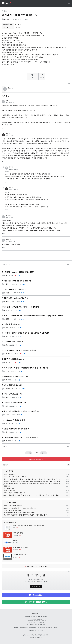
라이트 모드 (32, 631)
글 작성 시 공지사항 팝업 (19, 555)
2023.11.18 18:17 (13, 169)
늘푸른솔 (7, 293)
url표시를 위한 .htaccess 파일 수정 (15, 377)
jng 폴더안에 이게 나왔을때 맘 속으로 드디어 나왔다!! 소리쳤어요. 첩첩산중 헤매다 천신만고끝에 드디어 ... (32, 484)
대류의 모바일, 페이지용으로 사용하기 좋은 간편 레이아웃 (28, 526)
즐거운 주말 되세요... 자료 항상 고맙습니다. (15, 477)
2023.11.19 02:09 (13, 190)
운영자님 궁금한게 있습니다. (12, 385)
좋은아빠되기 (8, 354)
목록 (68, 83)
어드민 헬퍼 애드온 (18, 533)
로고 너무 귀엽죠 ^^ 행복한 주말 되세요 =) (15, 493)
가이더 (6, 397)
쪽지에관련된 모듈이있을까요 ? (13, 342)
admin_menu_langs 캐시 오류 (12, 510)
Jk (9, 88)
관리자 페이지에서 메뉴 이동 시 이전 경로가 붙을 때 (20, 438)
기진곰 (8, 134)
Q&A (4, 11)
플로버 (6, 328)
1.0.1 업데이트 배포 (9, 488)
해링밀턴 (7, 302)
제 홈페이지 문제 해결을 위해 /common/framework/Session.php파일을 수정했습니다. (34, 316)
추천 (4, 128)
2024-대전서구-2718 (40, 624)
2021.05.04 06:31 (10, 136)
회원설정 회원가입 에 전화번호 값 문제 (16, 429)
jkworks (7, 19)
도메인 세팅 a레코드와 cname (13, 359)
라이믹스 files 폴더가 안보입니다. (14, 290)
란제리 (6, 432)
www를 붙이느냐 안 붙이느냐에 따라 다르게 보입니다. (21, 307)
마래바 (6, 336)
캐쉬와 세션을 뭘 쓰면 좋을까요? (19, 15)
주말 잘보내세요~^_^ (9, 475)
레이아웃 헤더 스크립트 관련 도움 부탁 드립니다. (19, 350)
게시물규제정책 (33, 628)
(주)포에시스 (33, 619)
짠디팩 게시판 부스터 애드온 (21, 548)
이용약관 (16, 628)
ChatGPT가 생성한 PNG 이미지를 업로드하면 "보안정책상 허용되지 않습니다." (25, 515)
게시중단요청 (49, 628)
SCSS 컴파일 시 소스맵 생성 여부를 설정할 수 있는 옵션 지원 (20, 508)
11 (23, 371)
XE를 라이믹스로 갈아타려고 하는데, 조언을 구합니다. (21, 411)
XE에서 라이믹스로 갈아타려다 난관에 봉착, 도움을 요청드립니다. (25, 368)
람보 (7, 101)
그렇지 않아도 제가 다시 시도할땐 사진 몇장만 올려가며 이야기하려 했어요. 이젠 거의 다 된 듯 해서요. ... (31, 495)
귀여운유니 (7, 284)
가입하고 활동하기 (36, 459)
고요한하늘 (7, 389)
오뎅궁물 (7, 319)
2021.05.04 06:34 (10, 218)
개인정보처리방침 (24, 628)
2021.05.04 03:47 (10, 103)
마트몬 (6, 406)
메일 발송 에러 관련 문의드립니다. (14, 403)
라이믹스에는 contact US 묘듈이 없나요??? (18, 272)
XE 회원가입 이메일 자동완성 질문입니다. (17, 281)
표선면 (6, 345)
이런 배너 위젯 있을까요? (11, 324)
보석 (6, 276)
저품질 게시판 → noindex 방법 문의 (15, 298)
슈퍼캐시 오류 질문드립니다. (12, 394)
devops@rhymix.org (36, 637)
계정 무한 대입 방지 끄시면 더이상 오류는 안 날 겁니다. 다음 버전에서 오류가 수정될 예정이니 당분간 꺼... (32, 479)
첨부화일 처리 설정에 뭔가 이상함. (13, 506)
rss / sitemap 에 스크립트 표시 (13, 420)
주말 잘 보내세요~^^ (9, 491)
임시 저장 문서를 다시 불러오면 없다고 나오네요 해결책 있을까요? (25, 333)
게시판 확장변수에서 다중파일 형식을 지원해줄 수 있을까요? (20, 513)
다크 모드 (40, 631)
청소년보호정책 (41, 628)
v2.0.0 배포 (7, 486)
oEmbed (15, 540)
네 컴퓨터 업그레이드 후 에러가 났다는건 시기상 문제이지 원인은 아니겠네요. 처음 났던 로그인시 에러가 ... (32, 481)
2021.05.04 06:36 (10, 241)
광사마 (11, 167)
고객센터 (56, 628)
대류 (6, 310)
